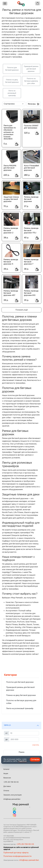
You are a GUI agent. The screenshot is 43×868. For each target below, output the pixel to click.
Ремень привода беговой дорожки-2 (11, 230)
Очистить (36, 745)
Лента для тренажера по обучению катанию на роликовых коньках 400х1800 (10, 132)
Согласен (35, 759)
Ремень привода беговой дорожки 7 (31, 262)
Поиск (21, 752)
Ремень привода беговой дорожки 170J (31, 230)
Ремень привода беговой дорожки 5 (11, 262)
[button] (21, 725)
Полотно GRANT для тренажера (31, 127)
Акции (6, 773)
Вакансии (7, 778)
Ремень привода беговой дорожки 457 (11, 293)
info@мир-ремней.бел (12, 799)
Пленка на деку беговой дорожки (12, 81)
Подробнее (22, 761)
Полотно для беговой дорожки (12, 69)
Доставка (7, 786)
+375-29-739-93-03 (11, 782)
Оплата (6, 791)
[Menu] (5, 4)
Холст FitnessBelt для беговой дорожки (31, 168)
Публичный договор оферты (16, 853)
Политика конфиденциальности (17, 856)
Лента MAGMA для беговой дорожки (10, 168)
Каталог (6, 769)
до (7, 739)
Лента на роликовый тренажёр (12, 93)
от (6, 733)
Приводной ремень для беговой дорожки (31, 69)
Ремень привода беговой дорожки (31, 199)
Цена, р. (8, 725)
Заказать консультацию (13, 795)
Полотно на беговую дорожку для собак (31, 81)
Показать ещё (22, 310)
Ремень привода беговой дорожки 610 (31, 293)
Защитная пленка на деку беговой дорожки (11, 199)
